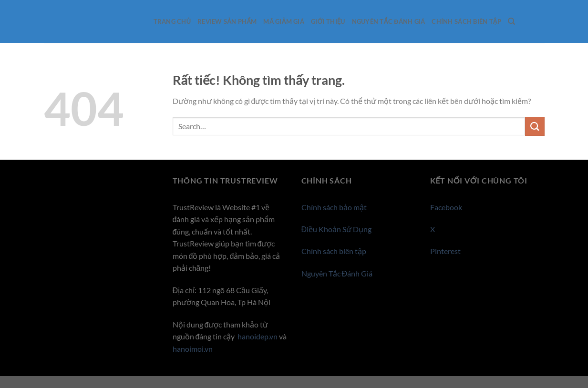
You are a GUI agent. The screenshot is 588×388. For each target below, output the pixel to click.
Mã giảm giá (284, 21)
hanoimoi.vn (193, 349)
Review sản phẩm (227, 21)
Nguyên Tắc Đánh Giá (389, 21)
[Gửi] (535, 126)
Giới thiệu (328, 21)
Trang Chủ (172, 21)
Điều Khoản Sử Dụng (337, 229)
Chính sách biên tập (466, 21)
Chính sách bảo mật (334, 207)
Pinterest (445, 251)
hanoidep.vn (258, 336)
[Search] (511, 21)
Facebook (446, 207)
